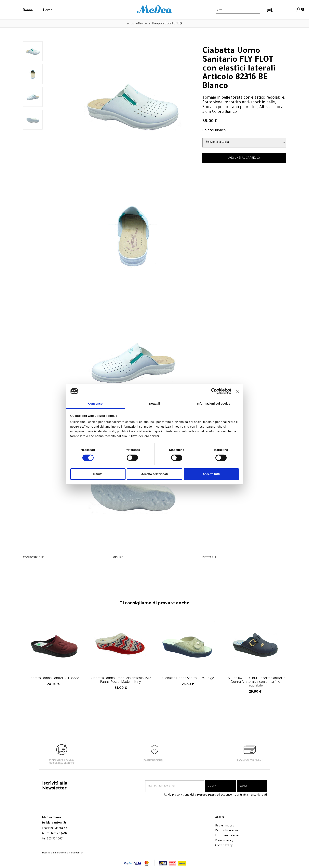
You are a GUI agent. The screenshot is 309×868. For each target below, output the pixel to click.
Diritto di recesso (227, 831)
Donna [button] (28, 10)
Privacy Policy (224, 841)
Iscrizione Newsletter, (154, 23)
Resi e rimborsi (225, 826)
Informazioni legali (227, 836)
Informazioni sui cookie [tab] (214, 403)
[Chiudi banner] (237, 391)
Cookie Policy (224, 846)
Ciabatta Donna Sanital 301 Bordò (54, 679)
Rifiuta (98, 474)
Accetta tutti (211, 474)
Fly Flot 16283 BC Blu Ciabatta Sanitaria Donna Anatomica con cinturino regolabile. (255, 682)
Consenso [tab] (95, 403)
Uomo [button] (48, 10)
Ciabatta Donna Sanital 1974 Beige (188, 679)
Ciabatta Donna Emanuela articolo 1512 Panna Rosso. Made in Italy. (121, 680)
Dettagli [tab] (154, 403)
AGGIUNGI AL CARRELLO (244, 158)
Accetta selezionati (154, 474)
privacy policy (206, 795)
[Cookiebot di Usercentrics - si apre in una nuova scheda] (214, 391)
